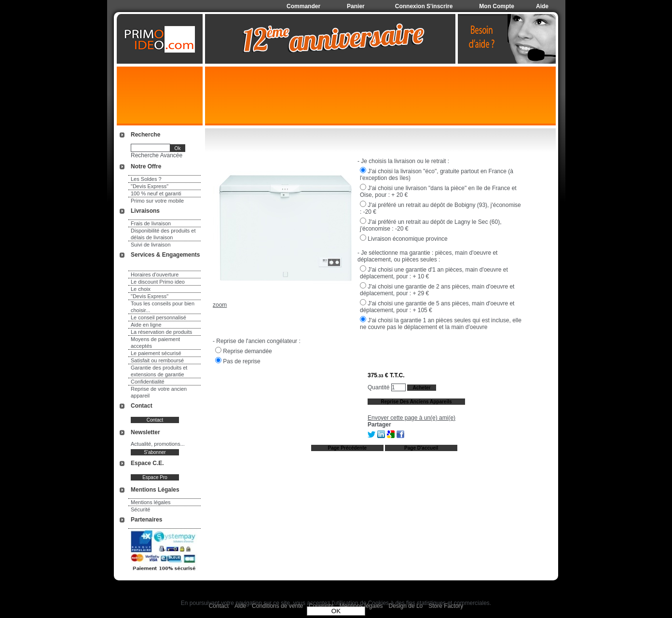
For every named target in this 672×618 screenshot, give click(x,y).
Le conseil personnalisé (158, 317)
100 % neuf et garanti (156, 193)
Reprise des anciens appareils (416, 402)
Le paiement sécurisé (156, 353)
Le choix (141, 289)
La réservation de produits (161, 332)
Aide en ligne (146, 325)
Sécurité (140, 509)
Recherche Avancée (157, 155)
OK (336, 611)
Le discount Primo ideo (158, 282)
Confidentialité (148, 382)
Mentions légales (151, 502)
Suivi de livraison (151, 245)
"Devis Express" (150, 186)
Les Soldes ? (146, 179)
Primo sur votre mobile (157, 201)
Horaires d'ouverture (155, 275)
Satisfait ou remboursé (157, 360)
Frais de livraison (151, 223)
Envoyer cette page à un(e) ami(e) (411, 418)
